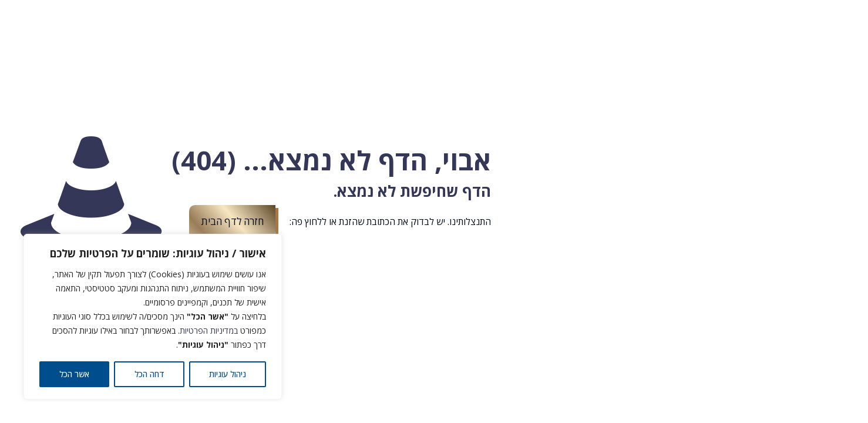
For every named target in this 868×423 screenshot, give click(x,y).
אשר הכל (74, 374)
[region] (153, 317)
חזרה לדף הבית (232, 221)
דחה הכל (149, 374)
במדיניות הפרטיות (209, 330)
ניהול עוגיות (228, 374)
